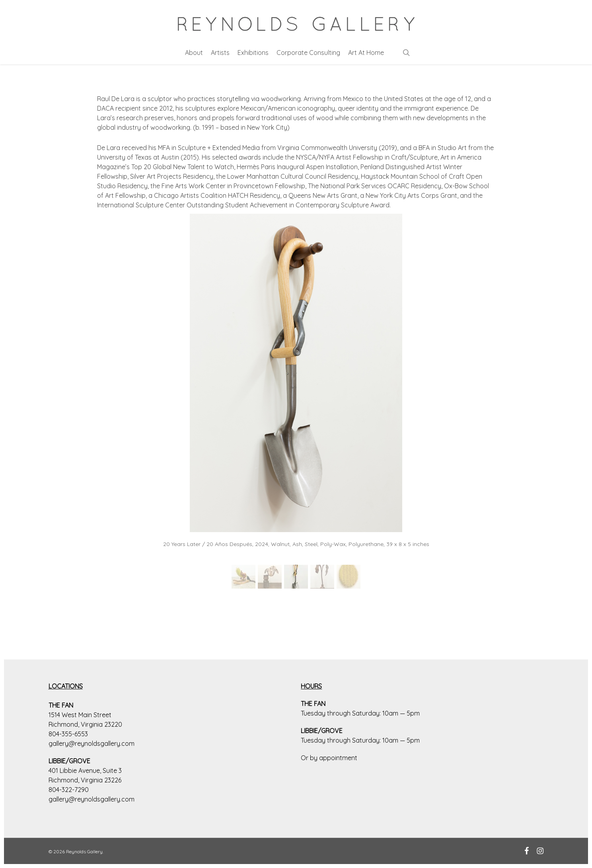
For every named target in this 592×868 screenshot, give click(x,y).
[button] (243, 577)
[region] (296, 406)
